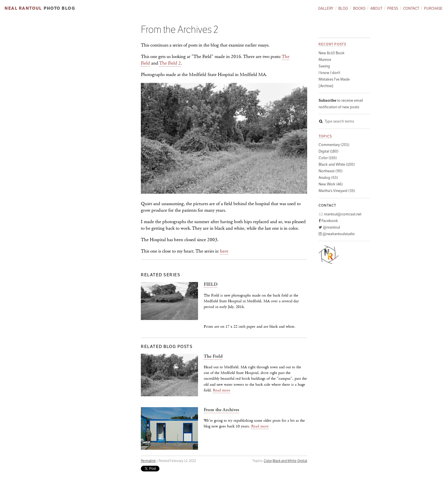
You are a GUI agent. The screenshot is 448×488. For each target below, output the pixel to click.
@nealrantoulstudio (337, 234)
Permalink (148, 461)
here (224, 251)
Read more (222, 390)
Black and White (285, 461)
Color (268, 461)
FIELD (211, 284)
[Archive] (326, 86)
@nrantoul (329, 227)
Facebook (328, 221)
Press (393, 8)
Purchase (433, 8)
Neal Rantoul (23, 8)
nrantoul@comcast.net (340, 214)
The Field (213, 356)
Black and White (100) (337, 164)
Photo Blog (59, 8)
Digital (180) (329, 151)
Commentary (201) (334, 145)
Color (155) (328, 158)
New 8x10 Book (332, 53)
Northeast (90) (331, 171)
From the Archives (221, 410)
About (376, 8)
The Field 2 (170, 63)
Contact (411, 8)
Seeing (324, 66)
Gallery (326, 8)
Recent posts (332, 44)
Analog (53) (328, 178)
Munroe (325, 60)
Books (359, 8)
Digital (302, 461)
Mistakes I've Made (334, 79)
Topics (325, 136)
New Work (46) (331, 184)
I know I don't (329, 73)
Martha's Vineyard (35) (337, 191)
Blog (343, 8)
